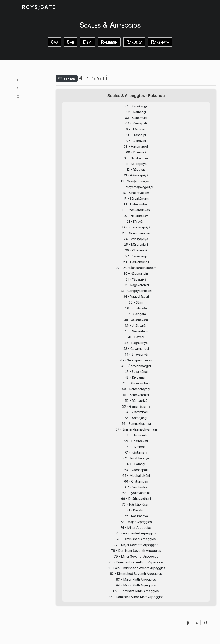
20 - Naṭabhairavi (136, 220)
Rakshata (160, 42)
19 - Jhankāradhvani (136, 214)
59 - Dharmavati (136, 452)
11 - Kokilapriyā (136, 166)
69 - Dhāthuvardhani (136, 512)
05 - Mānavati (136, 130)
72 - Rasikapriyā (136, 530)
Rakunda (134, 42)
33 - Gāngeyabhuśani (136, 297)
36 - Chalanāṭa (136, 315)
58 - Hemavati (136, 446)
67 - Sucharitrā (136, 500)
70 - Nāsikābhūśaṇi (136, 518)
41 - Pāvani (136, 345)
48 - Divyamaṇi (136, 387)
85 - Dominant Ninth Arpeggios (136, 607)
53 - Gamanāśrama (136, 416)
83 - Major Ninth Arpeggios (136, 595)
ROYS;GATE (39, 7)
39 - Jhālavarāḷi (136, 333)
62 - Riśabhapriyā (136, 470)
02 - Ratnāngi (136, 113)
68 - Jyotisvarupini (136, 506)
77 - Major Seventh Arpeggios (136, 559)
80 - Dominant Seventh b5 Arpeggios (136, 577)
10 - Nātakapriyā (136, 160)
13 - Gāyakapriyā (136, 178)
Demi (88, 42)
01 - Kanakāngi (136, 107)
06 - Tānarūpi (136, 136)
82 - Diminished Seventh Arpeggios (136, 589)
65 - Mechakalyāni (136, 488)
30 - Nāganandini (136, 279)
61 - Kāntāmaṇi (136, 464)
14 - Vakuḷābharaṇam (136, 184)
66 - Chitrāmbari (136, 494)
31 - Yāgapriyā (136, 285)
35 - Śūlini (136, 309)
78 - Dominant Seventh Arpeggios (136, 565)
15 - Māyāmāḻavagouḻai (136, 190)
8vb (71, 42)
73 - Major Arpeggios (136, 536)
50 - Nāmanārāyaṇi (136, 399)
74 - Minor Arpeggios (136, 542)
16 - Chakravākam (136, 196)
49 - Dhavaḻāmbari (136, 393)
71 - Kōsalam (136, 524)
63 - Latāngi (136, 476)
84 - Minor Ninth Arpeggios (136, 601)
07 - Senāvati (136, 142)
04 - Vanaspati (136, 125)
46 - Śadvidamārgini (136, 375)
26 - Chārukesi (136, 255)
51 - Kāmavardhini (136, 404)
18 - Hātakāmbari (136, 208)
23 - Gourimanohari (136, 238)
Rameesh (109, 42)
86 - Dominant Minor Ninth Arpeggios (136, 613)
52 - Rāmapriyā (136, 410)
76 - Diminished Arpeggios (136, 553)
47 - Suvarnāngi (136, 381)
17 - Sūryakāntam (136, 202)
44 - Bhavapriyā (136, 363)
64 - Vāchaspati (136, 482)
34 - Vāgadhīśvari (136, 303)
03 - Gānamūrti (136, 119)
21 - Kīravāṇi (136, 226)
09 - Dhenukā (136, 154)
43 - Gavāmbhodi (136, 357)
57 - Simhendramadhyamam (136, 440)
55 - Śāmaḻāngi (136, 428)
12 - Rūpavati (136, 172)
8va (55, 42)
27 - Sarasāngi (136, 261)
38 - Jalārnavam (136, 327)
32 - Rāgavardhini (136, 291)
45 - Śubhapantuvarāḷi (136, 369)
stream (67, 78)
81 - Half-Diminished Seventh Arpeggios (136, 583)
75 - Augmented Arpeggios (136, 548)
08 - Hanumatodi (136, 148)
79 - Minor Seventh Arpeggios (136, 571)
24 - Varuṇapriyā (136, 244)
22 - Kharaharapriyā (136, 232)
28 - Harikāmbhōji (136, 268)
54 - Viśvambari (136, 422)
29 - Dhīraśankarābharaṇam (136, 274)
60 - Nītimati (136, 458)
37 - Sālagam (136, 321)
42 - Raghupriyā (136, 351)
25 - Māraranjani (136, 250)
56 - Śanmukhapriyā (136, 434)
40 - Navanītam (136, 339)
